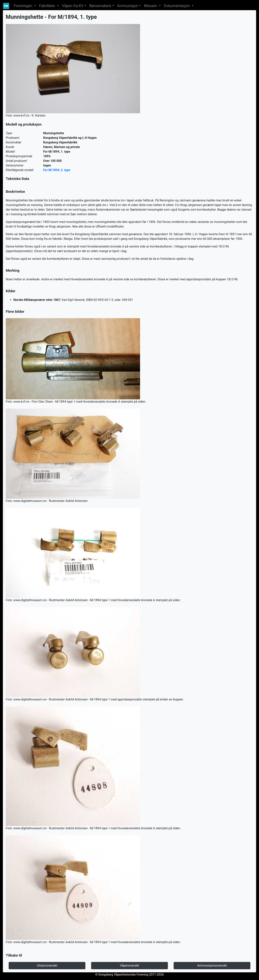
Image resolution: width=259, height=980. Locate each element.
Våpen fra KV (73, 6)
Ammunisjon (128, 6)
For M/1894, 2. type (57, 170)
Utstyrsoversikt (47, 966)
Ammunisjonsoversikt (212, 966)
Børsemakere (100, 6)
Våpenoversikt (130, 966)
